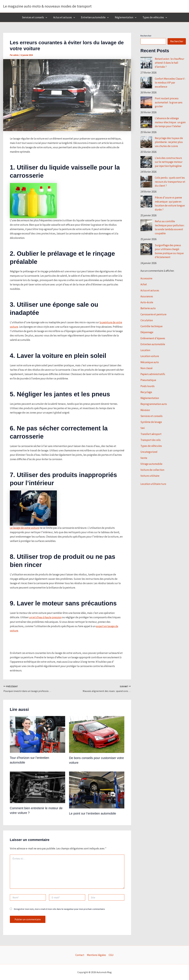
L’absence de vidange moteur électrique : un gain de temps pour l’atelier (170, 122)
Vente (144, 458)
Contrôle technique (151, 326)
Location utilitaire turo (153, 484)
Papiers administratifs (153, 374)
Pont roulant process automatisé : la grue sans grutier (169, 102)
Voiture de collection (152, 470)
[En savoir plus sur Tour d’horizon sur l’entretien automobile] (38, 734)
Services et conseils (36, 17)
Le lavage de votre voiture (25, 528)
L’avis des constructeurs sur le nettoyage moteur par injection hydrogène (169, 162)
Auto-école (147, 302)
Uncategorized (149, 452)
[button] (47, 17)
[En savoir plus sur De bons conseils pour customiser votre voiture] (97, 734)
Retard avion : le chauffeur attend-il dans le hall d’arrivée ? (170, 63)
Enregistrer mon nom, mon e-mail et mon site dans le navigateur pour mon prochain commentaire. (60, 909)
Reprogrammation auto (154, 404)
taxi (143, 428)
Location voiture (150, 356)
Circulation (147, 320)
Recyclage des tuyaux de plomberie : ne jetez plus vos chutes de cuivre (169, 142)
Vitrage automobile (151, 464)
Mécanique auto (150, 362)
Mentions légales (96, 955)
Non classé (146, 368)
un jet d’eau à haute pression (45, 617)
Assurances (147, 296)
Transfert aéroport (151, 434)
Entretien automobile (95, 17)
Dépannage (147, 332)
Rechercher (146, 36)
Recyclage (146, 392)
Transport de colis (151, 440)
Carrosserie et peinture (153, 314)
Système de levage (151, 422)
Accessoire (146, 278)
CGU (111, 955)
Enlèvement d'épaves (153, 338)
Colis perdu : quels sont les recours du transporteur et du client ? (170, 182)
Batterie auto (148, 308)
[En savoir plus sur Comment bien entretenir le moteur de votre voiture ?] (38, 787)
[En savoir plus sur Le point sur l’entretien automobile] (97, 790)
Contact (80, 955)
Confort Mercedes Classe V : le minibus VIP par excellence (170, 83)
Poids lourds (148, 386)
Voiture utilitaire (150, 476)
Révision (145, 410)
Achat (144, 284)
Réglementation (125, 17)
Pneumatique (148, 380)
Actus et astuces (65, 17)
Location (145, 350)
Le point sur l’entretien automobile (93, 813)
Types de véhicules (153, 17)
